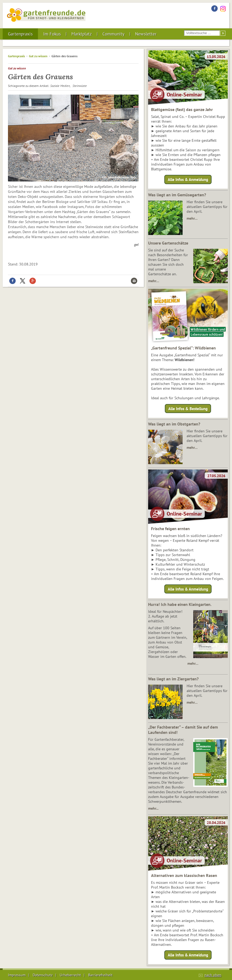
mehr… (192, 218)
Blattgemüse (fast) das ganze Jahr (182, 109)
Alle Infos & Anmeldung (188, 179)
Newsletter (146, 34)
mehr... (153, 808)
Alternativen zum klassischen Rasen (184, 875)
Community (113, 34)
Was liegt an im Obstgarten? (174, 424)
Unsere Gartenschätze (168, 243)
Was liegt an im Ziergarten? (173, 679)
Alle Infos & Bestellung (188, 408)
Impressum (17, 975)
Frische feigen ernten (170, 529)
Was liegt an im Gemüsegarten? (177, 195)
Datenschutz (43, 975)
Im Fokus (52, 34)
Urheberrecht (70, 975)
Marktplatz (82, 34)
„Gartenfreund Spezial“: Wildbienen (183, 348)
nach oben (213, 975)
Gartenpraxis (20, 34)
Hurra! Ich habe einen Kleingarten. (180, 604)
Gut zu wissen (38, 56)
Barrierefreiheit (100, 975)
